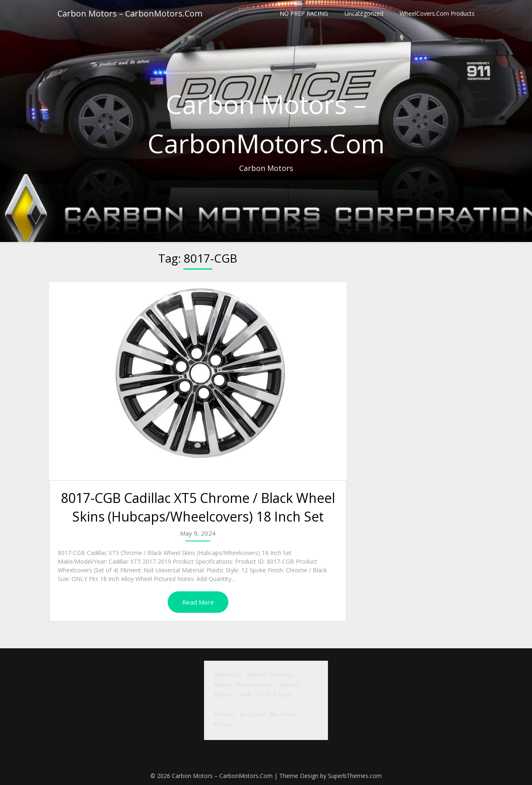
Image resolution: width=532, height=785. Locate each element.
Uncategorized (364, 13)
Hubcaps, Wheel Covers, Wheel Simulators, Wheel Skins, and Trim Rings (259, 685)
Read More (198, 602)
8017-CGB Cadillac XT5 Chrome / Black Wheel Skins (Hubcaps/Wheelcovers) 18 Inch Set (198, 507)
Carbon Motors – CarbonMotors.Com (130, 13)
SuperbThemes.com (355, 776)
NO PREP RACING (304, 13)
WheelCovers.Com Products (437, 13)
